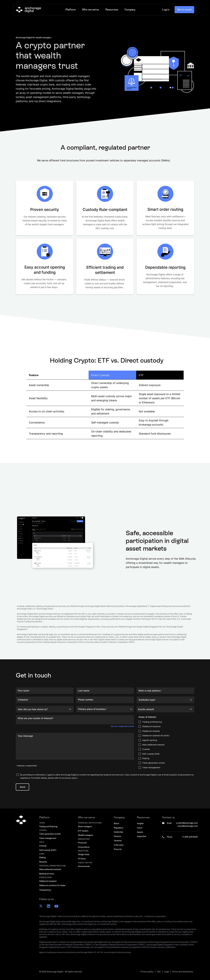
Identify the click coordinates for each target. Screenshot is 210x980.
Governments (84, 866)
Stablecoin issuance (48, 881)
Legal (167, 972)
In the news (119, 845)
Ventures (118, 841)
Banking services (47, 874)
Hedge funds (84, 854)
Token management (48, 838)
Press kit (118, 849)
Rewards (43, 862)
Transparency (45, 890)
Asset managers (85, 826)
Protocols (82, 843)
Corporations (84, 847)
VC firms (82, 859)
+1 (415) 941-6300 (190, 837)
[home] (28, 10)
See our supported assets (122, 726)
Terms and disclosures (183, 972)
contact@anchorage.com (187, 823)
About (116, 823)
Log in (166, 10)
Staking (42, 857)
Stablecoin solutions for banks (52, 885)
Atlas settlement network (50, 869)
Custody (43, 846)
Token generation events (50, 834)
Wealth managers (86, 835)
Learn (139, 828)
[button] (71, 10)
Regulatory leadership (119, 830)
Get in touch (184, 10)
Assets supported (142, 834)
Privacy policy (147, 972)
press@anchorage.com (188, 826)
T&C (159, 972)
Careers (117, 836)
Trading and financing (48, 826)
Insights (140, 823)
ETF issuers (83, 831)
